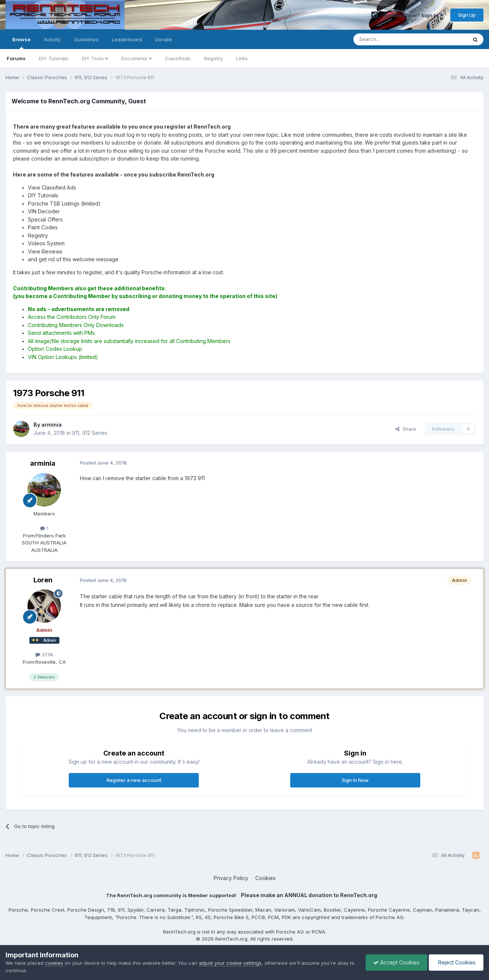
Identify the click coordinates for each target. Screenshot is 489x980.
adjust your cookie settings (230, 963)
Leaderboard (127, 39)
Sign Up (467, 15)
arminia (43, 463)
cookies (54, 963)
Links (242, 58)
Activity (52, 39)
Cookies (265, 878)
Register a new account (134, 780)
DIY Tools (95, 58)
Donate (164, 39)
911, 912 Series (90, 433)
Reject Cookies (456, 962)
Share (406, 429)
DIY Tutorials (54, 58)
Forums (16, 58)
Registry (213, 58)
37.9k (44, 654)
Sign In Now (355, 780)
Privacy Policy (231, 878)
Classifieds (178, 58)
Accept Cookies (396, 962)
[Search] (391, 39)
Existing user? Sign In (414, 15)
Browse (21, 43)
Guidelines (86, 39)
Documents (136, 58)
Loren (43, 580)
